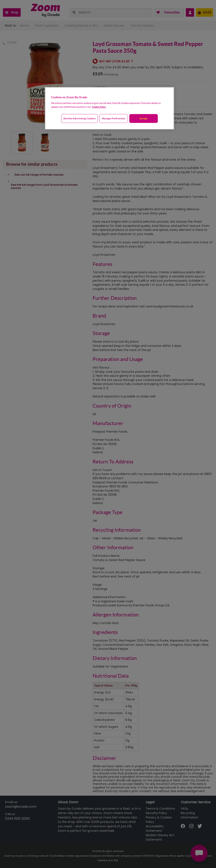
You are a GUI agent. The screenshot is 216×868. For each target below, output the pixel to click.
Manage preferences (114, 118)
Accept (144, 118)
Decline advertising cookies (80, 118)
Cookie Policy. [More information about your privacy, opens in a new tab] (99, 107)
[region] (109, 108)
